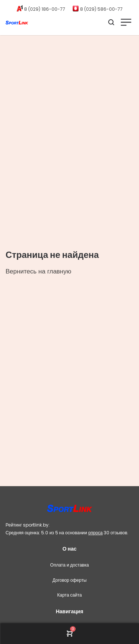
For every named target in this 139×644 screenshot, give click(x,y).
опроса (95, 533)
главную (59, 271)
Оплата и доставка (69, 565)
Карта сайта (69, 595)
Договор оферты (69, 580)
